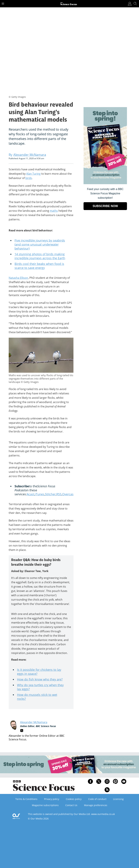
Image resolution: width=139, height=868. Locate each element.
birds (29, 178)
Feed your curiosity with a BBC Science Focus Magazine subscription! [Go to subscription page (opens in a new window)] (105, 193)
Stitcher (50, 494)
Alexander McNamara (34, 722)
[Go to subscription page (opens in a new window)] (105, 183)
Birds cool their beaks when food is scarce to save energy (39, 266)
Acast (30, 494)
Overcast (68, 494)
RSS (59, 494)
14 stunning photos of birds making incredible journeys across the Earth (40, 256)
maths (54, 211)
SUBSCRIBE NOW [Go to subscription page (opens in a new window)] (105, 206)
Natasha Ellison (18, 278)
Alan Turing (33, 174)
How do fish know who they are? (40, 679)
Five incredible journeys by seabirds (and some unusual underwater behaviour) (40, 244)
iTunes (40, 494)
